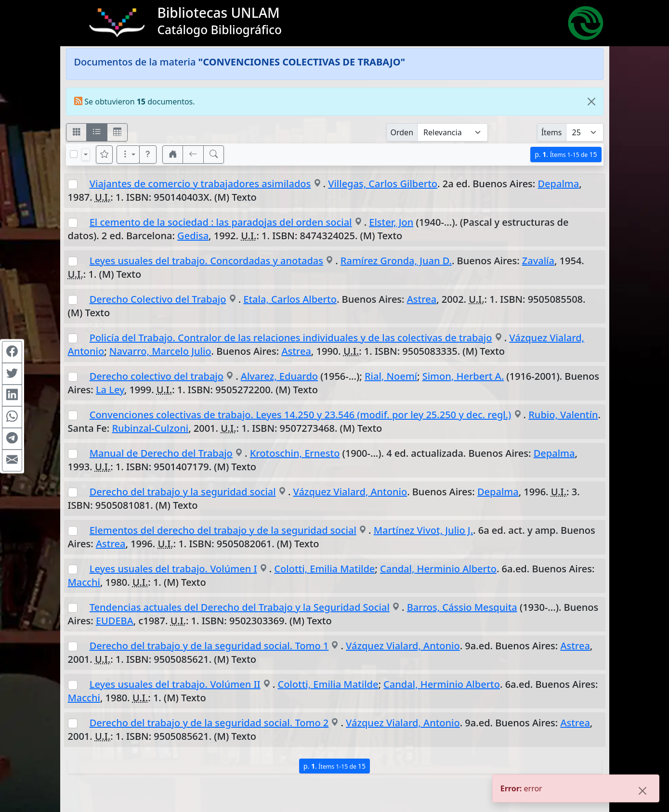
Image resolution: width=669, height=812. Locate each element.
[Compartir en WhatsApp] (12, 417)
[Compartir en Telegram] (12, 438)
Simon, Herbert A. (463, 376)
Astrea (422, 299)
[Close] (591, 102)
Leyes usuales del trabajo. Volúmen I (173, 569)
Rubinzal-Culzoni (150, 428)
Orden (402, 132)
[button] (148, 155)
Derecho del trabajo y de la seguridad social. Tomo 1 (209, 646)
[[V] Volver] (193, 155)
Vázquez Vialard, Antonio (350, 492)
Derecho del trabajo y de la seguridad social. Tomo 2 (209, 723)
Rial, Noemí (391, 376)
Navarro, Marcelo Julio (160, 351)
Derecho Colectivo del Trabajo (158, 299)
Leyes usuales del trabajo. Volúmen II (175, 684)
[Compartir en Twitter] (12, 374)
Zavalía (538, 261)
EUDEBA (115, 621)
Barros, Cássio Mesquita (462, 607)
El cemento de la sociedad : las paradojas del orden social (221, 222)
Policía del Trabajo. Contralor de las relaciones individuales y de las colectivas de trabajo (291, 338)
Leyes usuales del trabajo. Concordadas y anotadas (206, 261)
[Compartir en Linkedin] (12, 395)
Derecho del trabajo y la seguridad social (183, 492)
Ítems (552, 132)
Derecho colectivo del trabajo (157, 376)
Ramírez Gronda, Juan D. (396, 261)
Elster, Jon (391, 222)
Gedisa (193, 236)
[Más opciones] (128, 155)
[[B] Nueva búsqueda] (214, 155)
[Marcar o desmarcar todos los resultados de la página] (74, 154)
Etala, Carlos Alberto (290, 299)
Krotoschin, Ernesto (295, 453)
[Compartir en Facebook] (12, 352)
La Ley (110, 390)
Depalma (558, 184)
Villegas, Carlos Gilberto (383, 184)
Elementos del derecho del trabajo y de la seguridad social (223, 530)
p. (566, 154)
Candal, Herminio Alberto (438, 569)
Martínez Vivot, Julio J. (423, 530)
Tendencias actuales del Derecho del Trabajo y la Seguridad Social (240, 607)
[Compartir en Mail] (12, 460)
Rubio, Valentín (563, 415)
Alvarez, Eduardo (279, 376)
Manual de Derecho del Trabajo (161, 453)
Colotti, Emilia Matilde (324, 569)
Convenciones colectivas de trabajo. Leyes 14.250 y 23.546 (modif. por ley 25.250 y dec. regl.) (301, 415)
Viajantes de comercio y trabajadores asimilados (200, 184)
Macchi (84, 582)
